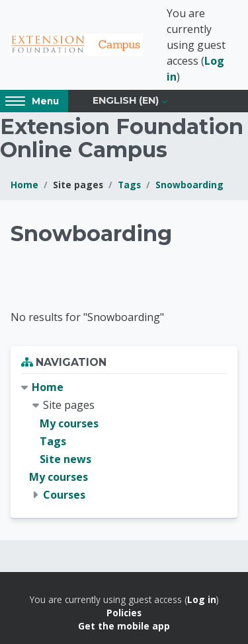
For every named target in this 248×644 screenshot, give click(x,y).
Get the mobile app (124, 626)
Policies (124, 613)
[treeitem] (124, 441)
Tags (129, 185)
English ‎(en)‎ (126, 100)
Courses (64, 495)
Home (24, 185)
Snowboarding (189, 185)
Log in (202, 599)
